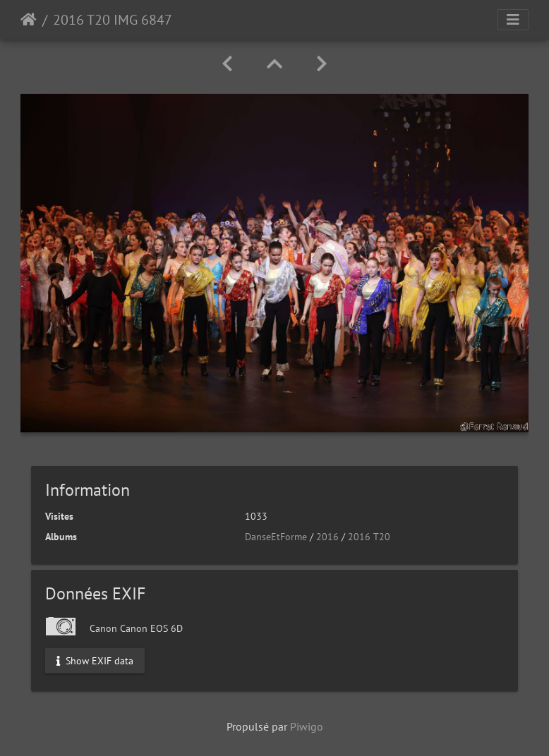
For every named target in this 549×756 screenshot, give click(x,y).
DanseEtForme (276, 537)
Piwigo (307, 726)
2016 (327, 537)
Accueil (29, 20)
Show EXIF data (95, 660)
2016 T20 (369, 537)
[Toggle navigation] (513, 20)
